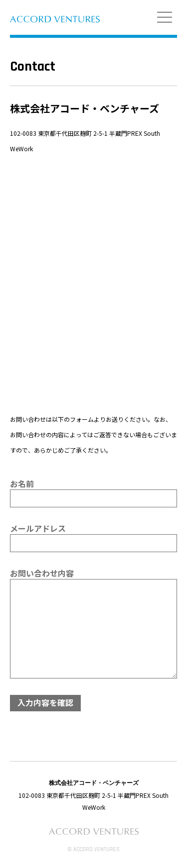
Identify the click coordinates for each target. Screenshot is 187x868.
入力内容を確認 (45, 702)
